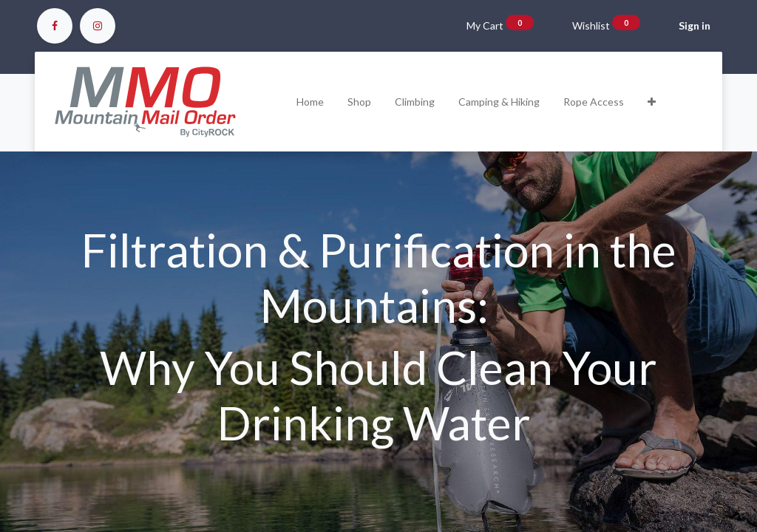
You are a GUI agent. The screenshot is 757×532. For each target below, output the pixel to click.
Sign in (695, 25)
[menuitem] (310, 102)
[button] (652, 102)
